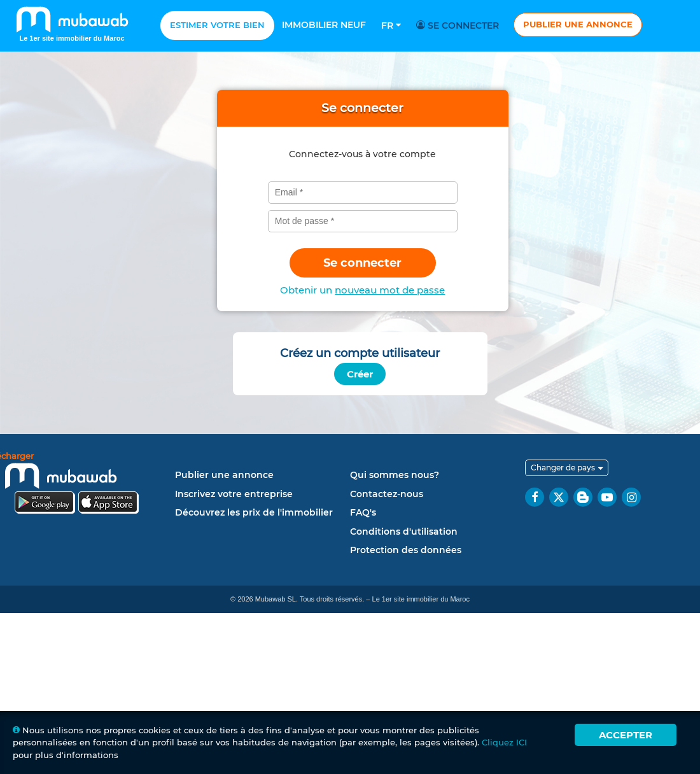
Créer (360, 374)
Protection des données (406, 550)
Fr (391, 25)
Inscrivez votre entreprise (234, 494)
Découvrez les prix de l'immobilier (254, 512)
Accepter (626, 735)
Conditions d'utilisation (404, 531)
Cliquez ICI (504, 742)
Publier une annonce (578, 24)
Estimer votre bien (217, 25)
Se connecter (459, 25)
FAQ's (363, 512)
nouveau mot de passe (390, 290)
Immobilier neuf (324, 25)
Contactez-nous (387, 494)
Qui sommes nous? (395, 475)
